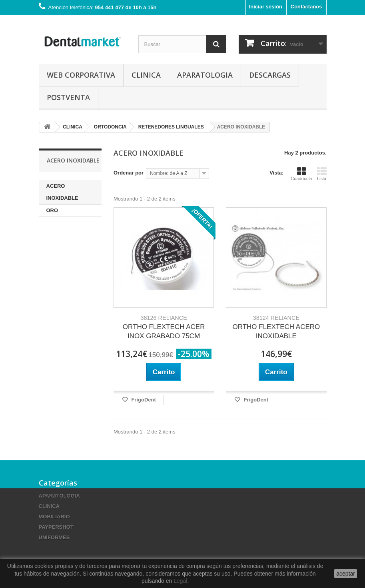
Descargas (270, 75)
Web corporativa (81, 75)
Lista (322, 174)
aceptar (346, 574)
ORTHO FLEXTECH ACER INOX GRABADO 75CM (164, 327)
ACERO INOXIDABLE (62, 192)
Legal (180, 581)
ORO (52, 210)
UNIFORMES (54, 537)
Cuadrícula (301, 174)
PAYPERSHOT (56, 527)
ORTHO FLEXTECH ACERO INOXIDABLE (276, 327)
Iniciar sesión (266, 7)
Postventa (68, 97)
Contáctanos (306, 7)
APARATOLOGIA (205, 75)
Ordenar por (129, 173)
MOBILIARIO (54, 517)
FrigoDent (143, 400)
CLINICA (146, 75)
